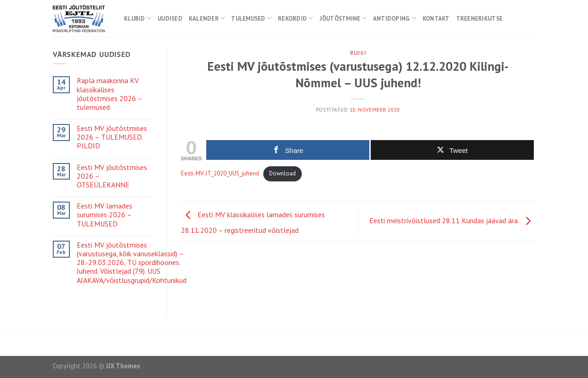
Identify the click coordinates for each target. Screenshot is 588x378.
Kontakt (436, 19)
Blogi (358, 53)
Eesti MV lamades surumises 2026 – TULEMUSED (105, 215)
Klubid (138, 18)
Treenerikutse (479, 19)
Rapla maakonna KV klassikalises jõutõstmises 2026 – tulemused (109, 94)
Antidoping (395, 18)
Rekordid (296, 18)
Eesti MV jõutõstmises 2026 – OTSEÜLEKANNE (112, 176)
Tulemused (251, 18)
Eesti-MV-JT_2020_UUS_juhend (220, 173)
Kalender (207, 18)
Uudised (170, 19)
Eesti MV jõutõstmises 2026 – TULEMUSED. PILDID (112, 137)
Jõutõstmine (343, 18)
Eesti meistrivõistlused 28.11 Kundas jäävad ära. (452, 220)
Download (283, 173)
